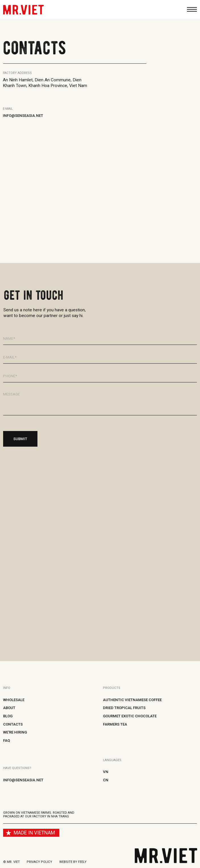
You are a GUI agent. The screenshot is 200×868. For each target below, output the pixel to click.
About (9, 708)
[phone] (100, 376)
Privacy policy (39, 862)
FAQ (7, 740)
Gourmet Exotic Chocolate (130, 716)
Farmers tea (115, 724)
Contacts (13, 724)
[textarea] (100, 402)
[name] (100, 339)
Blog (8, 716)
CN (106, 780)
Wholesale (14, 700)
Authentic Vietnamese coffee (132, 700)
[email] (100, 357)
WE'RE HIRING (15, 732)
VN (106, 772)
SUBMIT (20, 439)
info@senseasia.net (23, 116)
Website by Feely (73, 862)
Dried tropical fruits (124, 708)
